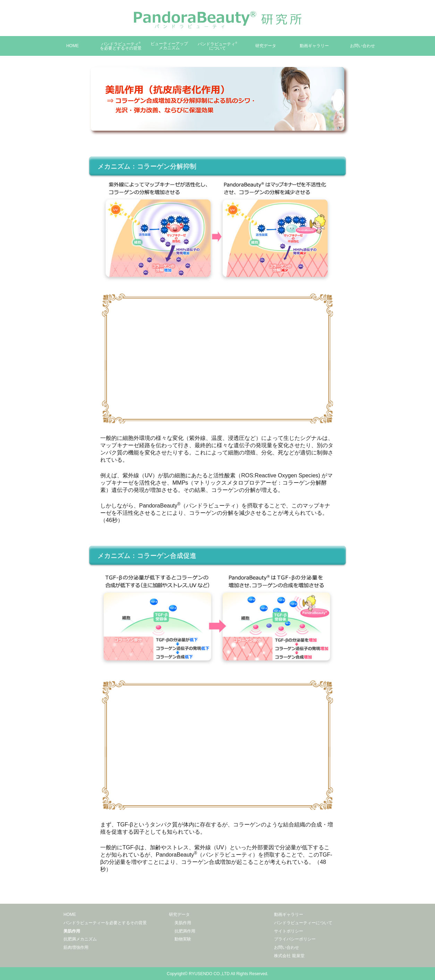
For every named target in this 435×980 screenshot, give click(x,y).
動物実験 (183, 939)
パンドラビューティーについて (303, 923)
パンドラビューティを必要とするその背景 (121, 46)
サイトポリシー (289, 931)
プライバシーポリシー (295, 939)
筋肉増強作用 (76, 947)
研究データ (266, 46)
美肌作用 (72, 931)
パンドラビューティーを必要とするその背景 (105, 923)
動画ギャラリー (314, 46)
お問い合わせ (362, 46)
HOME (72, 46)
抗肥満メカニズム (80, 939)
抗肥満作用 (185, 931)
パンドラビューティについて (217, 46)
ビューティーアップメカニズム (169, 46)
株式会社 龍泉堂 (289, 956)
